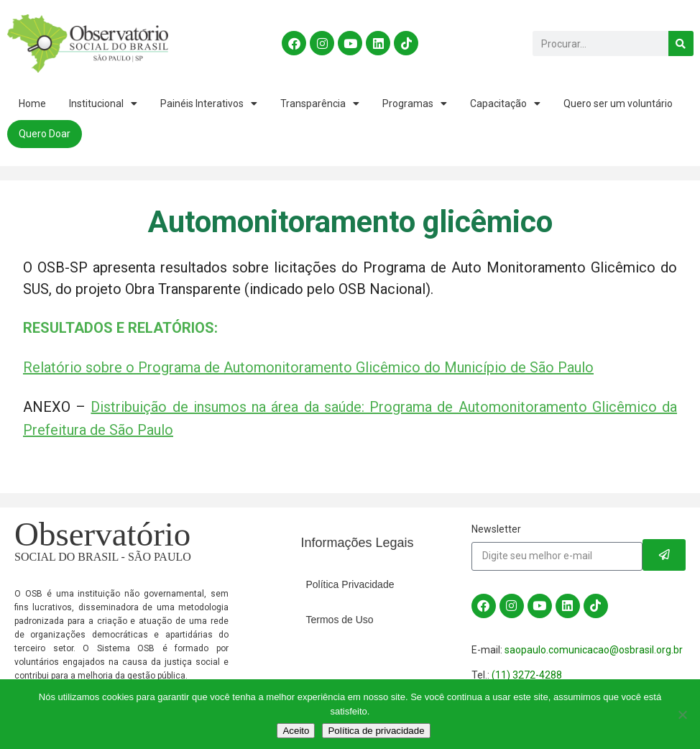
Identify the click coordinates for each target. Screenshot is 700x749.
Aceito (296, 731)
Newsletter (496, 529)
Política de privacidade (376, 731)
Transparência (320, 104)
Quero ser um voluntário (618, 104)
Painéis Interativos (209, 104)
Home (32, 104)
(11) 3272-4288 (527, 675)
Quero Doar (45, 134)
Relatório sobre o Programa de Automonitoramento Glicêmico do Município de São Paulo (308, 367)
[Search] (680, 43)
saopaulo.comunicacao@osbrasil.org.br (594, 650)
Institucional (103, 104)
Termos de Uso (340, 620)
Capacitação (505, 104)
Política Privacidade (350, 584)
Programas (415, 104)
